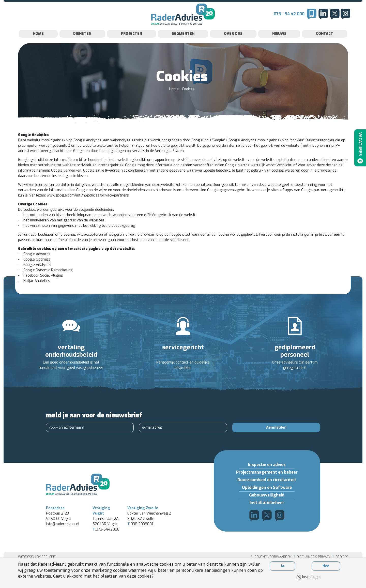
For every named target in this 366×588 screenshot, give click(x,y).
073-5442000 (106, 548)
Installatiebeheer (267, 513)
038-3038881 (140, 543)
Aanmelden (276, 438)
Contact (325, 44)
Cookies (188, 99)
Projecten (132, 44)
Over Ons (233, 44)
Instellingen (309, 577)
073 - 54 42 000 (289, 19)
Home (38, 44)
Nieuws (279, 44)
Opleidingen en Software (267, 498)
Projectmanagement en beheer (267, 482)
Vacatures (359, 149)
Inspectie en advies (267, 475)
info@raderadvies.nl (63, 543)
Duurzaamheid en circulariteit (267, 490)
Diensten (82, 44)
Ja (282, 566)
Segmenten (183, 44)
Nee (326, 566)
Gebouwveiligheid (267, 505)
